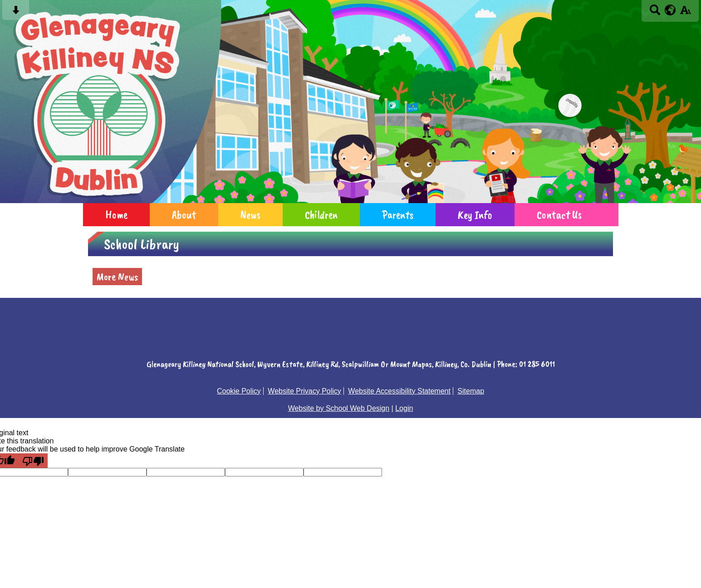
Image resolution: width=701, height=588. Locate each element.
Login (404, 408)
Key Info (475, 215)
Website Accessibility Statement (399, 391)
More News (117, 277)
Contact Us (559, 215)
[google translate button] (670, 10)
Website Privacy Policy (304, 391)
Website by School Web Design (339, 408)
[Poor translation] (33, 461)
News (250, 215)
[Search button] (655, 13)
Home (116, 215)
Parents (398, 215)
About (184, 215)
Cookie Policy (239, 391)
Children (321, 215)
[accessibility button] (685, 13)
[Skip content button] (16, 13)
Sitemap (471, 391)
